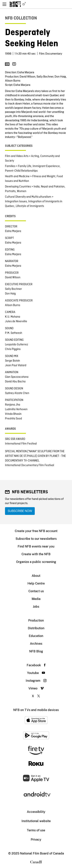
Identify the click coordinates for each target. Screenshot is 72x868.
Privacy (36, 840)
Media (36, 599)
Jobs (36, 607)
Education (36, 636)
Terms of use (36, 830)
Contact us (36, 591)
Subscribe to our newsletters (36, 539)
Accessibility (36, 812)
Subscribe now (20, 511)
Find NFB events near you (36, 546)
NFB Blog (36, 651)
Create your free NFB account (36, 531)
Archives (36, 644)
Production (36, 620)
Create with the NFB (36, 554)
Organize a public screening (36, 562)
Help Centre (36, 583)
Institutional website (36, 821)
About (36, 576)
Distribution (36, 628)
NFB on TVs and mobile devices (36, 710)
